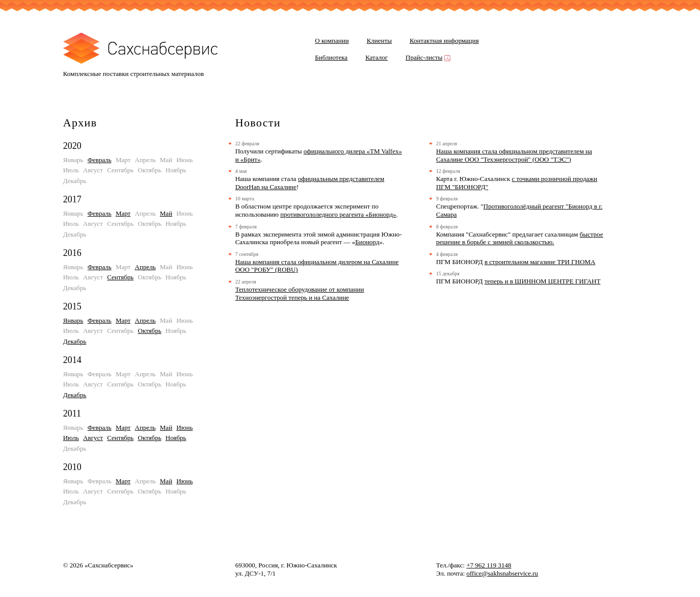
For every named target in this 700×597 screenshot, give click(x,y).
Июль (71, 438)
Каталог (376, 57)
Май (166, 213)
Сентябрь (120, 277)
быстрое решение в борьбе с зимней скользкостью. (520, 238)
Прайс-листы (427, 57)
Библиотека (331, 57)
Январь (73, 320)
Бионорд (367, 242)
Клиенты (379, 41)
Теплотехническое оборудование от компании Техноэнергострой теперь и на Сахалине (300, 293)
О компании (332, 41)
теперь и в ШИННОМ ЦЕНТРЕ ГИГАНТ (543, 281)
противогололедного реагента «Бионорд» (338, 214)
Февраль (100, 160)
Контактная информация (444, 41)
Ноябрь (176, 438)
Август (93, 438)
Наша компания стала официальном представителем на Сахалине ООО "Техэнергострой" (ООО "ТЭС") (514, 155)
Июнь (184, 427)
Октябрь (150, 331)
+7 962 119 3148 (489, 565)
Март (123, 213)
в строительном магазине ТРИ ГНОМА (540, 262)
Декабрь (75, 341)
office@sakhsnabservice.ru (503, 573)
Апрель (145, 267)
